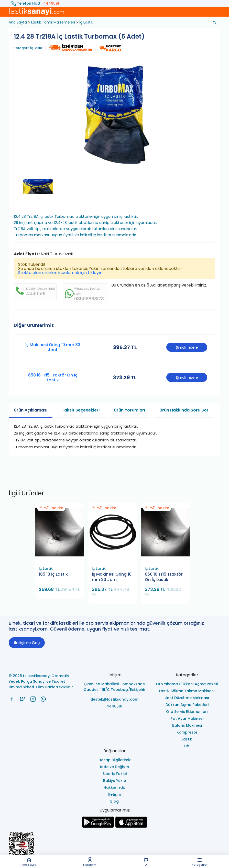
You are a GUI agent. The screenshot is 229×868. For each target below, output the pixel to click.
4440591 (51, 3)
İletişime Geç (27, 643)
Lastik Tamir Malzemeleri (53, 22)
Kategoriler (200, 862)
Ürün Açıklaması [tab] (31, 410)
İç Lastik (86, 22)
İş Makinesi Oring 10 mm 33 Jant (53, 347)
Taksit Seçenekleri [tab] (81, 410)
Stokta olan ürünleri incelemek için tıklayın (60, 273)
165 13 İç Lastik (53, 574)
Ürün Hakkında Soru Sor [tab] (184, 410)
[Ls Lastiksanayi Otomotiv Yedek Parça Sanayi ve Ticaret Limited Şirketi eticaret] (114, 848)
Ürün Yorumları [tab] (129, 410)
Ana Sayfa (29, 862)
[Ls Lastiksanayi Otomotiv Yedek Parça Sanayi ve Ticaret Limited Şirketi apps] (131, 826)
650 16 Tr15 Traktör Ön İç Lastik (53, 378)
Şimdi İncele (187, 347)
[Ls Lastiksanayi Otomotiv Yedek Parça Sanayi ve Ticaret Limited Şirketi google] (98, 826)
